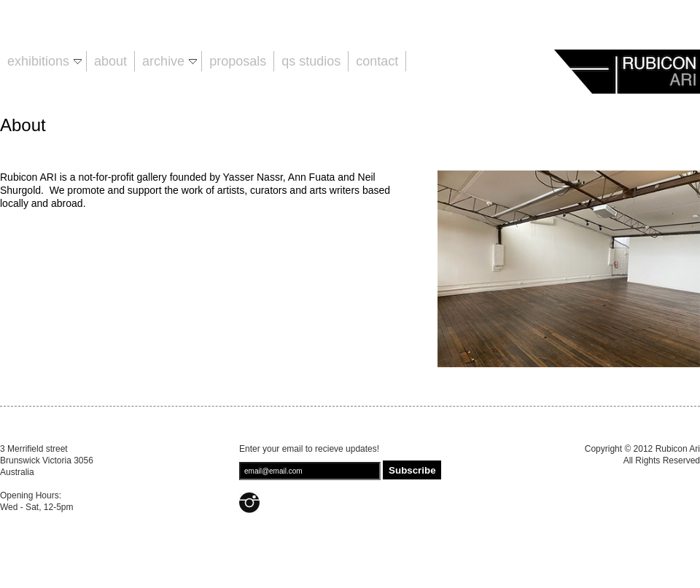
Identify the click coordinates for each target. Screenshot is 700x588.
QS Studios (311, 61)
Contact (377, 61)
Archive (170, 61)
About (110, 61)
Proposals (238, 61)
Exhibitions (44, 61)
